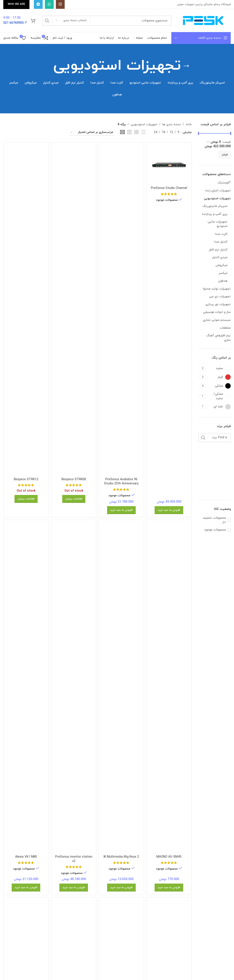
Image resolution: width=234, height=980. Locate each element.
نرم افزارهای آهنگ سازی (218, 338)
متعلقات (225, 328)
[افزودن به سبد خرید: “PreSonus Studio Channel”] (169, 510)
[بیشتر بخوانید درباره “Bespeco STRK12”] (26, 499)
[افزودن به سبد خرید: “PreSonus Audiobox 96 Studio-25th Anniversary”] (121, 510)
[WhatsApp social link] (49, 4)
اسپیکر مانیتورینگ (215, 206)
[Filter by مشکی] (219, 386)
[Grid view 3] (129, 132)
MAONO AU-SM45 (169, 857)
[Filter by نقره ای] (219, 407)
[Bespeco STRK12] (26, 310)
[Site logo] (203, 20)
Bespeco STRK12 (26, 479)
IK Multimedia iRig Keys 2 (121, 857)
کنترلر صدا (221, 242)
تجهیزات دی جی (220, 296)
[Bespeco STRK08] (74, 310)
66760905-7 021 (15, 23)
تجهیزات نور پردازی (218, 304)
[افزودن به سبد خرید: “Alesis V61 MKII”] (26, 888)
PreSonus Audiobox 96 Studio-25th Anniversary (121, 482)
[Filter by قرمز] (219, 377)
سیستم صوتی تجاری (217, 320)
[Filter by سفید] (219, 368)
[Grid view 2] (136, 132)
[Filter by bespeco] (223, 493)
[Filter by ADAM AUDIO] (223, 449)
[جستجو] (107, 21)
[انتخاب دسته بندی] (71, 21)
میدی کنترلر (220, 257)
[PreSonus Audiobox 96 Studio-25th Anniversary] (121, 310)
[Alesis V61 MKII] (26, 688)
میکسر (223, 273)
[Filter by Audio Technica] (223, 482)
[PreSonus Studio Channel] (169, 165)
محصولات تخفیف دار (214, 520)
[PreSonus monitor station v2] (74, 688)
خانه (189, 124)
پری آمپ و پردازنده (215, 214)
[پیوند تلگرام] (38, 4)
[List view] (144, 132)
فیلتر (225, 155)
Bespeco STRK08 (74, 479)
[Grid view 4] (122, 132)
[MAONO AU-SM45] (169, 688)
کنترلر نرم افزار (218, 250)
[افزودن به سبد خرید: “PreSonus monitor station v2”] (74, 888)
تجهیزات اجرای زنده (218, 191)
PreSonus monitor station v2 (74, 859)
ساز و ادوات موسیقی (217, 312)
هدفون (223, 281)
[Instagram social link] (60, 4)
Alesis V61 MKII (26, 857)
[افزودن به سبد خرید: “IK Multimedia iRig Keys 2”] (121, 888)
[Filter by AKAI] (223, 460)
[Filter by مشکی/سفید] (219, 396)
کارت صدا (221, 234)
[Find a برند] (215, 438)
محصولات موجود (215, 530)
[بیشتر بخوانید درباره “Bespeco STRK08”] (74, 499)
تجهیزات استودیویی (217, 198)
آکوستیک (224, 183)
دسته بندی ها (172, 124)
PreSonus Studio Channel (169, 188)
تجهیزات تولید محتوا (217, 289)
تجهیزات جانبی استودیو (218, 224)
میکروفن (221, 265)
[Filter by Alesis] (223, 471)
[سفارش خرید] (91, 133)
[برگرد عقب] (186, 66)
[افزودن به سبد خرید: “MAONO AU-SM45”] (169, 888)
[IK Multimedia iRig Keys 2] (121, 688)
